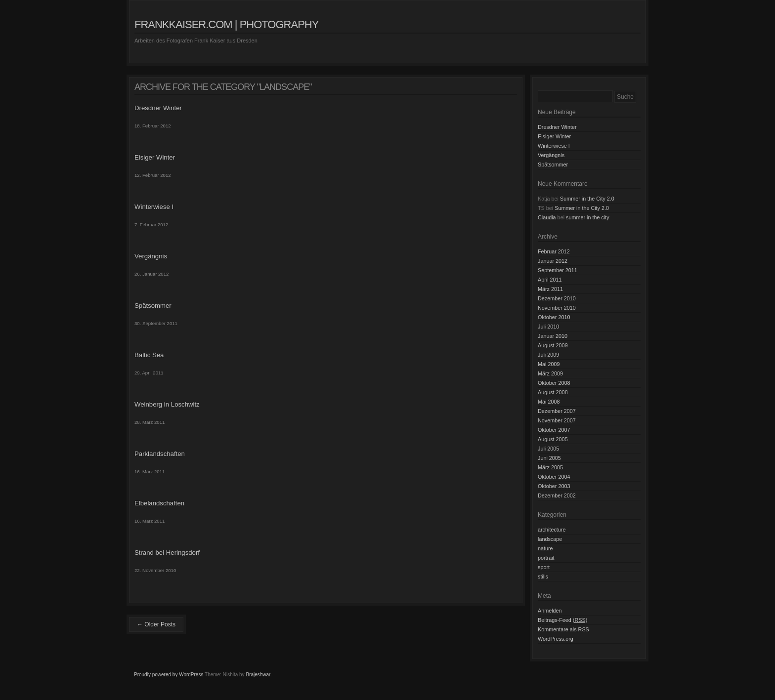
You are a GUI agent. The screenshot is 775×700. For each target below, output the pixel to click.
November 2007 (557, 420)
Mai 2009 (549, 364)
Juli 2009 (548, 355)
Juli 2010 (548, 327)
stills (543, 576)
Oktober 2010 (554, 317)
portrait (546, 558)
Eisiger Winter (155, 157)
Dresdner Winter (158, 108)
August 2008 (553, 392)
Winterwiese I (154, 207)
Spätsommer (153, 306)
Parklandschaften (160, 454)
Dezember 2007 (557, 411)
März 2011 (550, 289)
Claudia (547, 217)
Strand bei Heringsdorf (167, 553)
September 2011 (558, 270)
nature (545, 548)
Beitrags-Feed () (562, 620)
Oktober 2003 (554, 486)
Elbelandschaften (159, 503)
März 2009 (550, 373)
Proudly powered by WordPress (169, 675)
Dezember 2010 (557, 298)
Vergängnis (151, 256)
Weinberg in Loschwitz (167, 404)
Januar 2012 (553, 261)
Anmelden (550, 611)
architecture (552, 530)
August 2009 (553, 345)
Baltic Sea (149, 355)
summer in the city (588, 217)
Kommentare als (563, 629)
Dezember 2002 (557, 495)
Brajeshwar (258, 675)
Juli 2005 (548, 449)
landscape (550, 539)
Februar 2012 (554, 251)
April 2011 (550, 280)
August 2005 (553, 439)
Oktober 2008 (554, 383)
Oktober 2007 (554, 430)
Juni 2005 (549, 458)
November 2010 (557, 308)
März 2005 (550, 467)
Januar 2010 (553, 336)
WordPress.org (556, 639)
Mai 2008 (549, 402)
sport (544, 567)
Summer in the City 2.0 (587, 199)
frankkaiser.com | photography (226, 24)
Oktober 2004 (554, 477)
